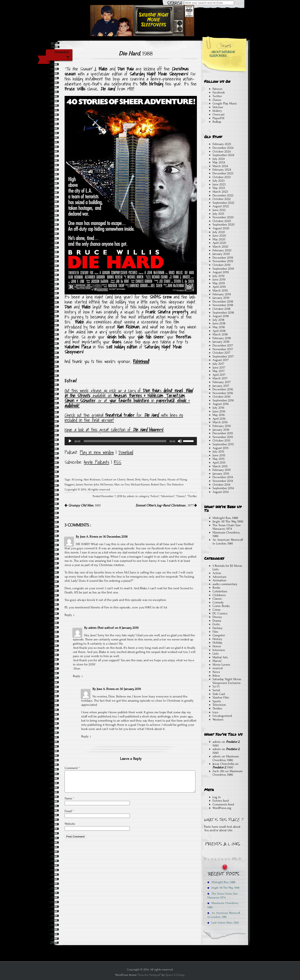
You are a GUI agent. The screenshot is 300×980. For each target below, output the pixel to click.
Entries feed (221, 801)
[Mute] (180, 441)
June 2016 (219, 411)
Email (69, 811)
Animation (219, 580)
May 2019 (219, 283)
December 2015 (223, 433)
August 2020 (221, 228)
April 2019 (219, 287)
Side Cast (219, 694)
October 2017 (221, 353)
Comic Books (221, 606)
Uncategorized (222, 716)
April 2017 (219, 375)
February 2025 (222, 144)
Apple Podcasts (97, 462)
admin (217, 742)
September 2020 (224, 225)
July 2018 (218, 320)
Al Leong (77, 480)
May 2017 (219, 371)
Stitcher (218, 107)
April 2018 (219, 331)
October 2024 (222, 151)
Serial (216, 690)
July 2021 (218, 214)
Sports (217, 701)
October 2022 (222, 199)
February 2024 (222, 170)
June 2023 (219, 184)
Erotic (216, 624)
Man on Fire (122, 485)
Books (216, 588)
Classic (181, 496)
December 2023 (223, 173)
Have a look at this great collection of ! (114, 430)
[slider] (125, 441)
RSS (118, 462)
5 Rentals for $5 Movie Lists (227, 568)
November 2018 (223, 305)
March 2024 (220, 166)
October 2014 (221, 485)
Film (215, 632)
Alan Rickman (92, 480)
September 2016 (223, 400)
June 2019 (219, 279)
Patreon (217, 89)
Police (216, 676)
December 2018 (223, 301)
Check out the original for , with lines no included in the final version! (124, 418)
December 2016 (223, 389)
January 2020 (221, 254)
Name (69, 798)
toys (215, 712)
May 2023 (219, 188)
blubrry (217, 111)
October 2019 (221, 265)
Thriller (192, 496)
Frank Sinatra (158, 480)
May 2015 (219, 459)
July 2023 (219, 181)
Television (219, 705)
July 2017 (218, 364)
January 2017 (221, 386)
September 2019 (223, 269)
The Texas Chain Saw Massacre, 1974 (227, 527)
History (217, 639)
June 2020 (219, 236)
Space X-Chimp (175, 975)
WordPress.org (222, 808)
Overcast (219, 114)
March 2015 (220, 466)
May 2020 (219, 239)
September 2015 (223, 444)
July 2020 (219, 232)
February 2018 (222, 338)
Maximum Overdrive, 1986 (226, 534)
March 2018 (220, 334)
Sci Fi (216, 686)
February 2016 (222, 426)
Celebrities (220, 591)
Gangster (219, 635)
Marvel (217, 661)
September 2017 (223, 356)
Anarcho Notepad (149, 975)
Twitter (217, 96)
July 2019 (218, 276)
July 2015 (218, 452)
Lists (216, 654)
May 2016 (219, 415)
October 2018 (221, 309)
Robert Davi (158, 485)
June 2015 (219, 455)
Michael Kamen (140, 485)
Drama (217, 621)
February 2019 (222, 294)
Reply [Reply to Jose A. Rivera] (68, 615)
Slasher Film (221, 697)
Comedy (218, 602)
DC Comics (220, 613)
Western (218, 719)
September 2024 (223, 155)
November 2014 (223, 481)
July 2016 (218, 408)
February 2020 (222, 250)
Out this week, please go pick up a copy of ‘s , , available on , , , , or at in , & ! (129, 398)
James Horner (84, 485)
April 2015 (219, 463)
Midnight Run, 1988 (225, 518)
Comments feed (223, 804)
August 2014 (221, 492)
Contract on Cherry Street (118, 480)
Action (155, 496)
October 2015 (221, 440)
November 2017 (223, 349)
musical (218, 668)
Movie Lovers (221, 665)
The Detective (175, 485)
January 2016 (221, 430)
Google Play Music (225, 103)
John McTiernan (103, 485)
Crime (217, 610)
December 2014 (223, 477)
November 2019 (223, 261)
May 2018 (219, 327)
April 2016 (219, 419)
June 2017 (219, 367)
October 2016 (221, 397)
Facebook (219, 92)
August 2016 (221, 404)
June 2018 (219, 323)
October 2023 (222, 177)
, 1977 (166, 505)
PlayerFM (218, 118)
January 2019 (221, 298)
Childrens (219, 595)
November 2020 (223, 217)
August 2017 (221, 360)
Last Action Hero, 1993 (223, 923)
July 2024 (219, 159)
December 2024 (223, 148)
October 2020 (222, 221)
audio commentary (225, 584)
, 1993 (82, 505)
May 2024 (219, 162)
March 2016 (220, 422)
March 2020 (220, 247)
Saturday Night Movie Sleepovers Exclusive (227, 681)
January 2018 (221, 342)
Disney (217, 617)
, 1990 (226, 744)
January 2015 (221, 474)
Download (126, 452)
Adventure (167, 496)
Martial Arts (220, 657)
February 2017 (222, 382)
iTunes (217, 100)
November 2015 (223, 437)
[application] (131, 441)
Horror (217, 646)
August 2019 (221, 272)
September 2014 (223, 488)
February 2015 (222, 470)
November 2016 (223, 393)
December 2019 (223, 258)
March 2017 (220, 378)
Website (70, 824)
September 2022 (223, 203)
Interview (219, 650)
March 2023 (220, 192)
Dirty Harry (142, 480)
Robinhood (141, 361)
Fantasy (218, 628)
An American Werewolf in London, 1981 (228, 542)
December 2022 (223, 195)
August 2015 (221, 448)
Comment (72, 768)
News (216, 672)
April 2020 (219, 243)
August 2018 (221, 316)
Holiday (217, 643)
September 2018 (223, 313)
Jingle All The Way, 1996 (228, 521)
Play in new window (97, 452)
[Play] (70, 441)
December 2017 (223, 345)
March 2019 (220, 290)
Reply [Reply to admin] (77, 676)
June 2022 (219, 210)
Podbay (217, 122)
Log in (217, 797)
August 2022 (221, 206)
